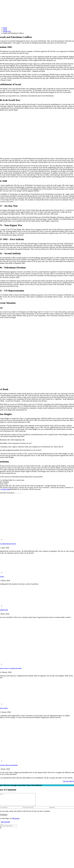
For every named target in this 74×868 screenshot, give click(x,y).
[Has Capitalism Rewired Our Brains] (38, 540)
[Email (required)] (36, 810)
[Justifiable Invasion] (16, 606)
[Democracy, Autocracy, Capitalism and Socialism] (38, 664)
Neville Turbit (6, 489)
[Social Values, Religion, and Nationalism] (33, 761)
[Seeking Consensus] (25, 704)
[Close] (2, 827)
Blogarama (16, 821)
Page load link (5, 824)
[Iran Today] (18, 572)
